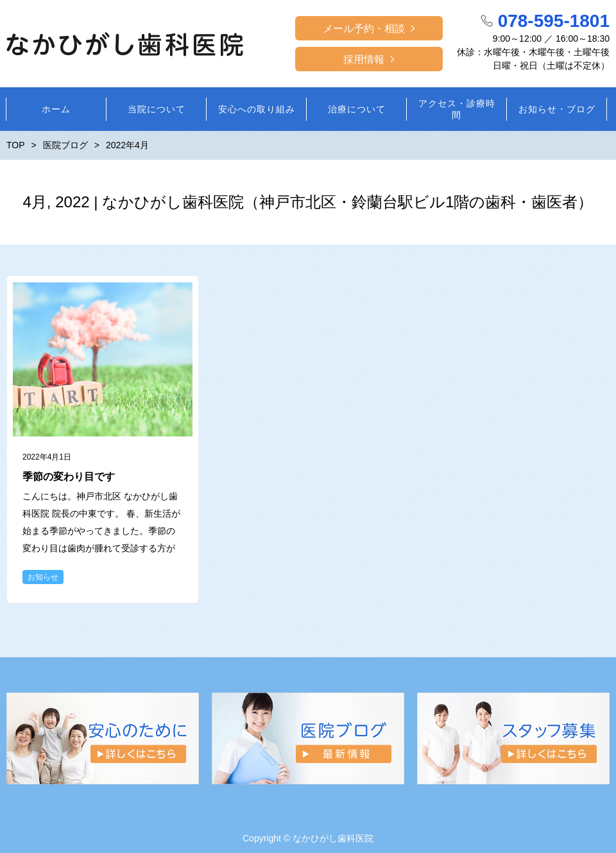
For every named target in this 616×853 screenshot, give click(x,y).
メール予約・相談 (364, 29)
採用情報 (364, 59)
